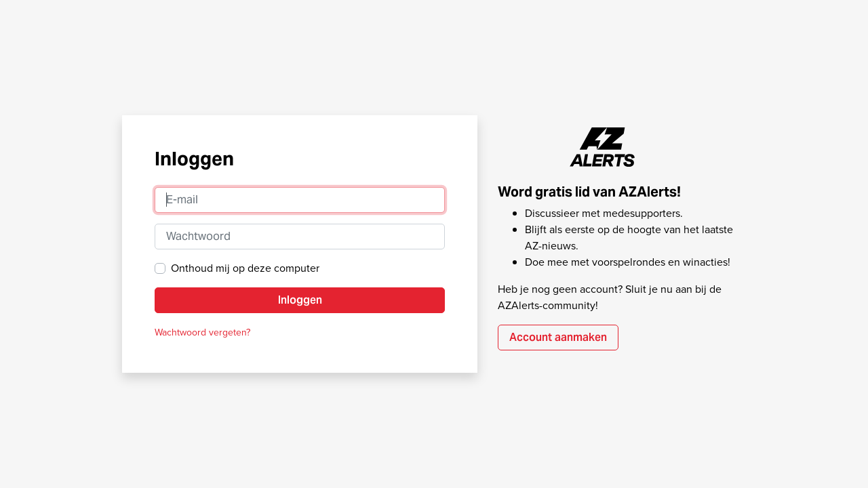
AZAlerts (602, 147)
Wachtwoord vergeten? (202, 332)
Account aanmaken (558, 337)
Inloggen (300, 300)
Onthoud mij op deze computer (245, 268)
